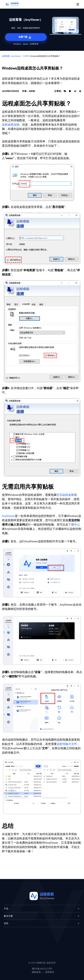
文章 (26, 56)
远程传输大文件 (67, 744)
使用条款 (50, 972)
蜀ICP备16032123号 (42, 969)
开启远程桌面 (65, 495)
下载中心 (74, 525)
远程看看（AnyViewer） (12, 56)
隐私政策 (36, 972)
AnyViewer (8, 516)
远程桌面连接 (11, 125)
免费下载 (25, 37)
